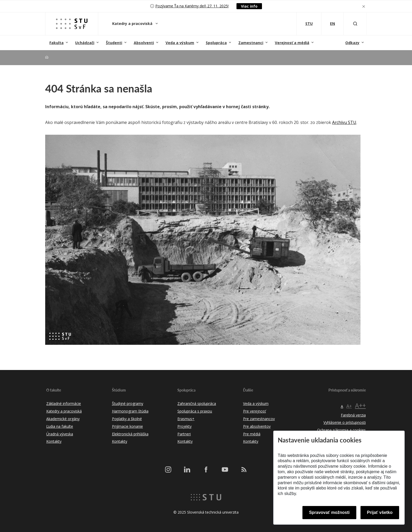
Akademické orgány (63, 419)
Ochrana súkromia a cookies (341, 430)
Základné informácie (64, 403)
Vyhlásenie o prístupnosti (345, 422)
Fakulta (56, 43)
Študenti (114, 43)
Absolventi (144, 43)
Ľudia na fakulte (60, 426)
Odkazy (352, 43)
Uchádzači (85, 43)
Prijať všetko (380, 512)
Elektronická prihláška (130, 434)
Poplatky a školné (127, 419)
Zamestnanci (251, 43)
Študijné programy (128, 403)
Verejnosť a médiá (292, 43)
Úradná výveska (60, 434)
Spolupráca (216, 43)
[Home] (47, 57)
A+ (349, 406)
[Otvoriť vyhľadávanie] (355, 24)
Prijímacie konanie (127, 426)
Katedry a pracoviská (133, 24)
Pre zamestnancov (259, 419)
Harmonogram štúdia (130, 411)
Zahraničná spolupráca (197, 403)
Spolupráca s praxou (195, 411)
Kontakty (54, 441)
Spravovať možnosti (329, 512)
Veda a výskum (180, 43)
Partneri (184, 434)
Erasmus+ (186, 419)
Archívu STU (344, 122)
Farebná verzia (353, 415)
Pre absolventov (257, 426)
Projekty (184, 426)
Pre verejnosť (254, 411)
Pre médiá (252, 434)
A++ (360, 405)
